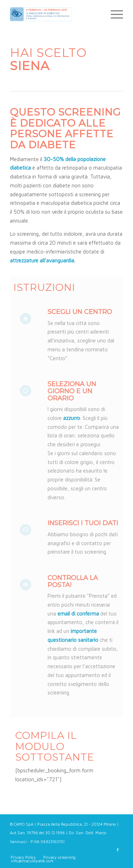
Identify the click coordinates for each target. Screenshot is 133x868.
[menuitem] (113, 14)
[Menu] (113, 14)
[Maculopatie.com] (55, 14)
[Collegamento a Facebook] (118, 850)
